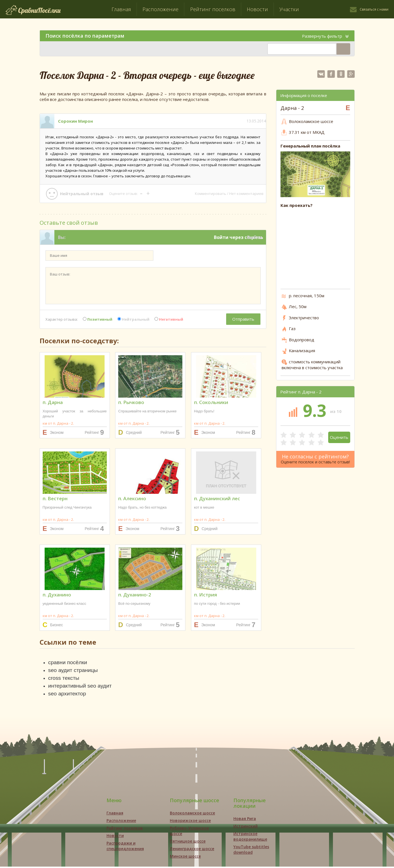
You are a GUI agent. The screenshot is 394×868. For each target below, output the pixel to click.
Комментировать (211, 194)
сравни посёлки (68, 663)
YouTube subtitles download (251, 851)
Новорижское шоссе (190, 822)
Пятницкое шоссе (188, 842)
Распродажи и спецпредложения (125, 847)
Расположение (160, 9)
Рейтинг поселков (213, 9)
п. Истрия (206, 595)
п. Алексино (132, 498)
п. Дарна (53, 402)
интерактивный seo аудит (81, 687)
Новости (257, 9)
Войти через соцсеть (239, 237)
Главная (121, 9)
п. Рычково (131, 402)
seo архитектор (68, 695)
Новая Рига (245, 820)
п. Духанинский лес (217, 498)
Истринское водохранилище (250, 838)
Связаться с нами (374, 9)
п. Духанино (57, 595)
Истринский (246, 827)
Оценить (339, 437)
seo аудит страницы (74, 671)
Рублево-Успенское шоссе (189, 832)
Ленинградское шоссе (192, 850)
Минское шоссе (185, 858)
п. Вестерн (55, 498)
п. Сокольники (211, 402)
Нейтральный (133, 319)
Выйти (255, 237)
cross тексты (64, 679)
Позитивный (98, 319)
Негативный (169, 319)
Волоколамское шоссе (192, 814)
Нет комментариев (246, 194)
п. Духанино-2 (135, 595)
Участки (289, 9)
